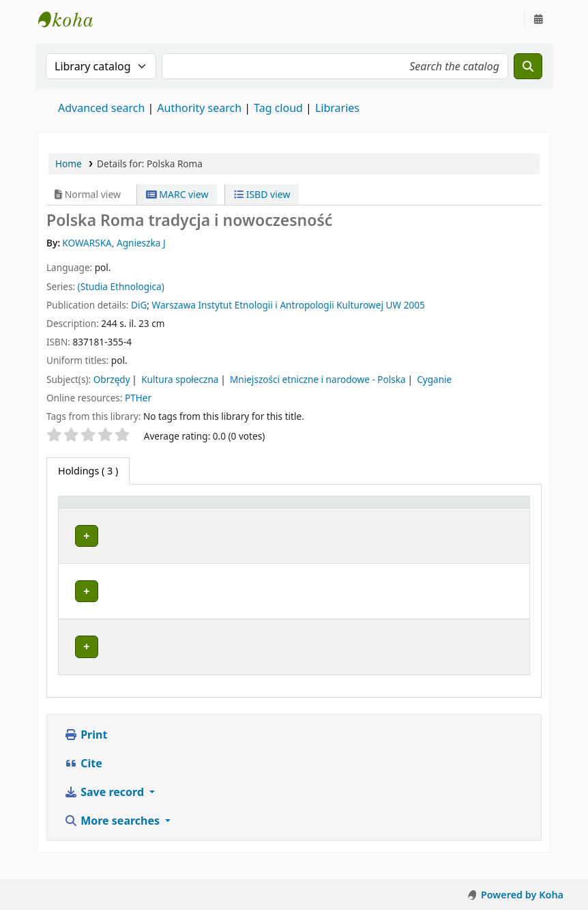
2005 (414, 305)
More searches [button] (113, 837)
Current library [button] (166, 521)
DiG (139, 305)
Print (86, 751)
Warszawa (174, 305)
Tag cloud (278, 108)
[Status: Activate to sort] (470, 515)
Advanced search (101, 108)
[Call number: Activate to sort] (353, 515)
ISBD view (262, 194)
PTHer (138, 398)
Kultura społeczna (180, 379)
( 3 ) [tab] (88, 471)
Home (69, 163)
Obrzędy (112, 379)
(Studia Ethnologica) (121, 286)
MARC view (177, 194)
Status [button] (430, 521)
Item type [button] (76, 515)
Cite (83, 780)
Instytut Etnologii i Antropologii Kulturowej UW (72, 19)
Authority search (199, 108)
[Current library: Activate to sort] (210, 515)
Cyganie (434, 379)
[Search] (528, 66)
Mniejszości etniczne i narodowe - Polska (318, 379)
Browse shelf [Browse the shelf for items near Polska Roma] (336, 560)
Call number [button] (333, 521)
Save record (105, 808)
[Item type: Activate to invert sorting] (91, 515)
